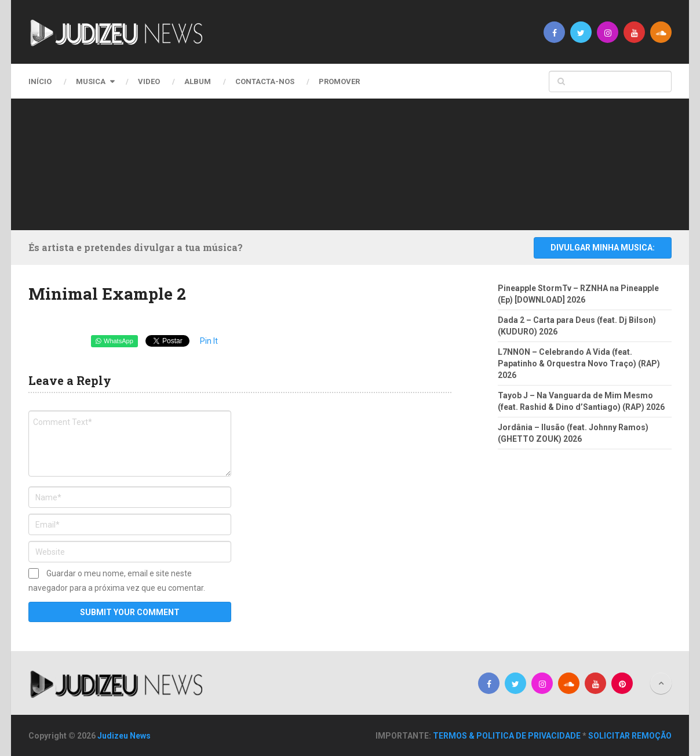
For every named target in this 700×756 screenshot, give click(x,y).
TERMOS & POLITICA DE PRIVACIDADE (507, 736)
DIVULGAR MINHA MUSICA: (603, 248)
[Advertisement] (347, 162)
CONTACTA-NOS (265, 81)
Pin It (209, 341)
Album (198, 81)
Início (40, 81)
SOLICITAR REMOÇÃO (630, 736)
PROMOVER (339, 81)
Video (149, 81)
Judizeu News (124, 736)
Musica (91, 81)
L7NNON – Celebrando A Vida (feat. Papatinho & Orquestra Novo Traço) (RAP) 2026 (579, 364)
